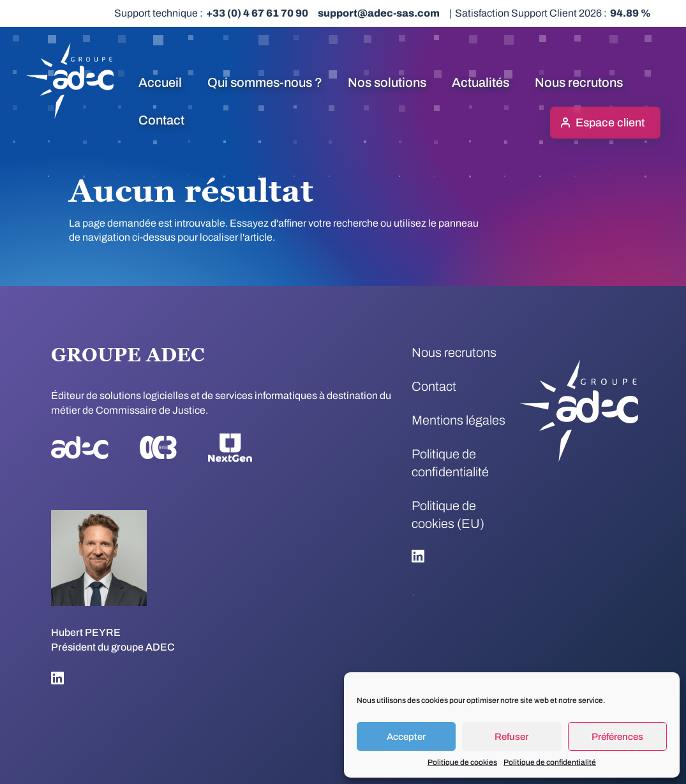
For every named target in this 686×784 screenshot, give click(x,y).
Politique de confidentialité (550, 762)
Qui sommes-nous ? (265, 82)
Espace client (610, 123)
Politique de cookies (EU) (448, 515)
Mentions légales (459, 420)
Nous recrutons (579, 82)
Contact (161, 120)
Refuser (511, 737)
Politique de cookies (462, 762)
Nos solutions (387, 82)
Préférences (617, 737)
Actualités (481, 82)
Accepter (406, 737)
